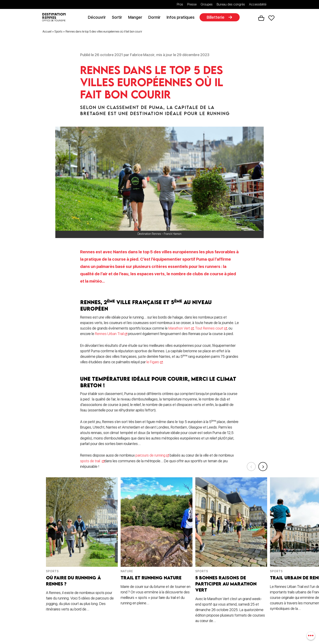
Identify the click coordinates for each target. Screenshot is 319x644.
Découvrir (98, 18)
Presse (192, 4)
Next (262, 465)
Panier (261, 18)
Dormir (156, 18)
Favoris (271, 18)
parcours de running (150, 456)
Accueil (47, 32)
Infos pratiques (182, 18)
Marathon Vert (179, 329)
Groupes (207, 4)
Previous (249, 465)
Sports (58, 32)
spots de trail (91, 461)
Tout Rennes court (210, 329)
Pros (180, 4)
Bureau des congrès (231, 4)
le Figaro (153, 363)
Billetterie (217, 18)
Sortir (118, 18)
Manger (137, 18)
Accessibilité (258, 4)
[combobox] (310, 635)
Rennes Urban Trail (109, 335)
